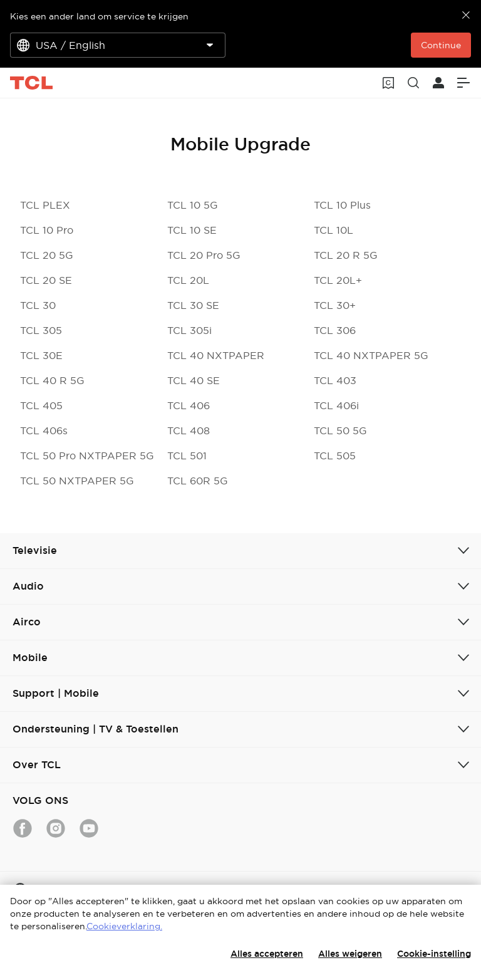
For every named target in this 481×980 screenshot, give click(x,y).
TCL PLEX (45, 205)
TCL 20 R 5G (346, 255)
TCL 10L (334, 230)
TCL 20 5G (47, 255)
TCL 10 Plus (342, 205)
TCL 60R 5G (198, 481)
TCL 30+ (335, 305)
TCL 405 (41, 405)
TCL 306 (335, 330)
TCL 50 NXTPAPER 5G (77, 481)
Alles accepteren (267, 954)
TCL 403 (335, 380)
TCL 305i (189, 330)
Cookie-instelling (434, 954)
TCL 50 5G (340, 430)
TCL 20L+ (338, 280)
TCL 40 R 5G (52, 380)
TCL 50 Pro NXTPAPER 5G (87, 456)
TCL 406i (336, 405)
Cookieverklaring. (124, 926)
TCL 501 (187, 456)
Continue (441, 45)
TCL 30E (41, 355)
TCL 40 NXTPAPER (216, 355)
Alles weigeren (350, 954)
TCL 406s (44, 430)
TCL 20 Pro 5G (204, 255)
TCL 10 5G (193, 205)
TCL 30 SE (193, 305)
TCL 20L (188, 280)
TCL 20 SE (46, 280)
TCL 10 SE (192, 230)
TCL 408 (189, 430)
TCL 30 (38, 305)
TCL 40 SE (194, 380)
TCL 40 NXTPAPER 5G (371, 355)
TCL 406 (189, 405)
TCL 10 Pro (47, 230)
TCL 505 (335, 456)
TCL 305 (41, 330)
